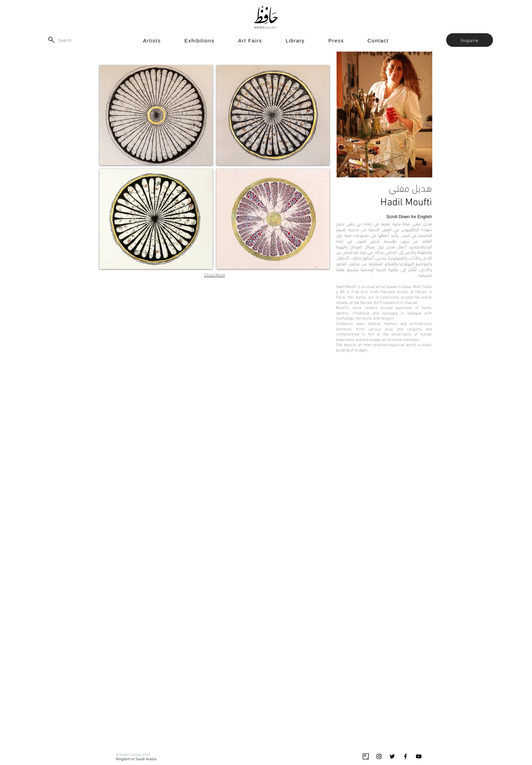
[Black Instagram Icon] (379, 757)
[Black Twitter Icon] (392, 757)
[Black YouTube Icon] (419, 757)
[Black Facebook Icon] (405, 757)
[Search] (59, 40)
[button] (470, 40)
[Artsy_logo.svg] (366, 757)
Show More (214, 274)
